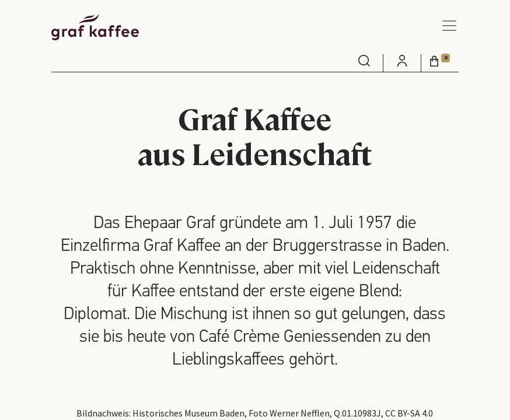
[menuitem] (364, 61)
